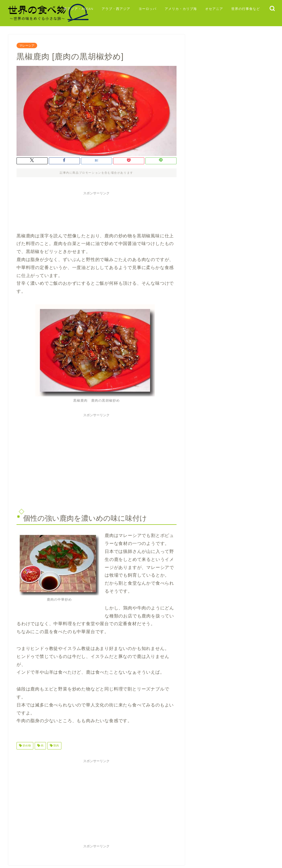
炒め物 (26, 746)
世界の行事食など (246, 9)
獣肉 (56, 746)
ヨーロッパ (147, 9)
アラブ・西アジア (116, 9)
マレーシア (27, 45)
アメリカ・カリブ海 (181, 9)
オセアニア (214, 9)
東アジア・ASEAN (78, 9)
